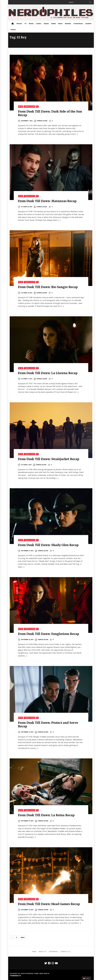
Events (13, 29)
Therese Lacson (29, 107)
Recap (21, 107)
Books (31, 23)
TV (25, 23)
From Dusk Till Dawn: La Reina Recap (46, 815)
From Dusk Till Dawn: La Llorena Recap (48, 373)
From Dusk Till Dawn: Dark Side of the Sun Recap (50, 113)
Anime (53, 23)
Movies (19, 23)
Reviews (68, 23)
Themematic (15, 976)
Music (60, 23)
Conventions (78, 23)
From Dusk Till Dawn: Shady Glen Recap (48, 545)
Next (23, 937)
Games (46, 23)
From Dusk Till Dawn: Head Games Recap (49, 904)
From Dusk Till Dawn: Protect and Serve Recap (48, 724)
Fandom (88, 23)
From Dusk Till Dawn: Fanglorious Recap (49, 634)
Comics (39, 23)
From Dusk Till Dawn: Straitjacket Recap (49, 459)
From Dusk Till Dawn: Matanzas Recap (47, 201)
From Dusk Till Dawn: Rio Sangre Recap (48, 287)
